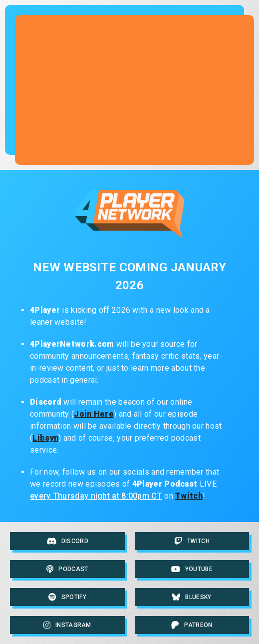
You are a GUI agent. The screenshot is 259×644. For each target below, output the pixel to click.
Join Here (94, 414)
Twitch (189, 496)
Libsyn (45, 438)
